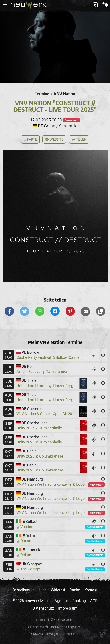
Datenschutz (43, 608)
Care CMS (53, 627)
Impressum (68, 608)
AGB (94, 601)
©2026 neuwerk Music (31, 601)
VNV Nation (65, 94)
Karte (30, 139)
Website (54, 139)
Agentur (61, 601)
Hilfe (43, 590)
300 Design (67, 620)
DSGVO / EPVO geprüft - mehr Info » (55, 634)
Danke (75, 590)
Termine (42, 94)
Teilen (79, 139)
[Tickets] (94, 355)
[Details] (103, 355)
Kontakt (91, 590)
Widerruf (58, 590)
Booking (79, 601)
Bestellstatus (23, 590)
